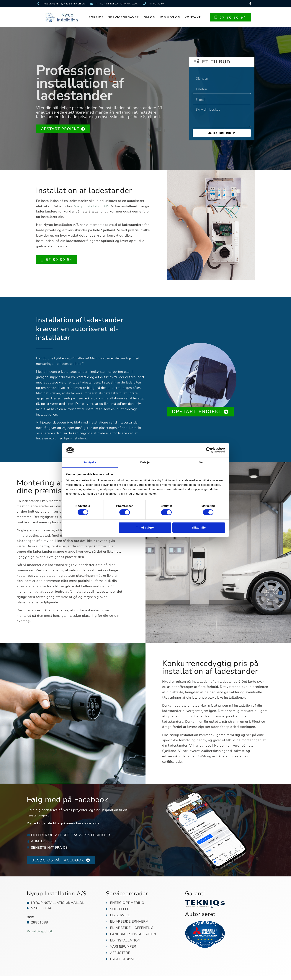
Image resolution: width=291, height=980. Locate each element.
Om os (149, 17)
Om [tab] (201, 462)
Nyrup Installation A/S (91, 206)
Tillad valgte (145, 528)
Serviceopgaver (124, 17)
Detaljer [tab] (145, 462)
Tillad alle (199, 528)
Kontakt (193, 17)
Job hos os (170, 17)
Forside (96, 17)
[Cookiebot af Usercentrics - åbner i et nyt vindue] (209, 450)
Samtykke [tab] (90, 462)
